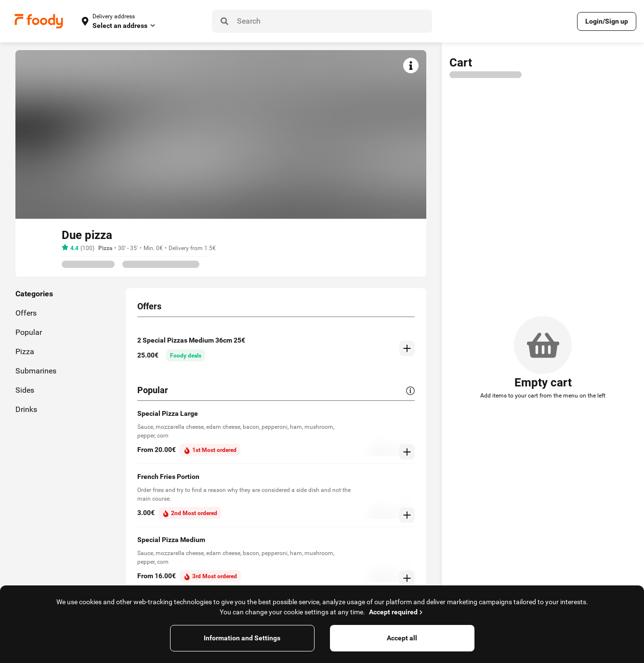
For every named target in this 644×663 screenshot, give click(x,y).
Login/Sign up (607, 21)
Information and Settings (242, 638)
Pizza (105, 248)
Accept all (402, 638)
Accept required (397, 612)
